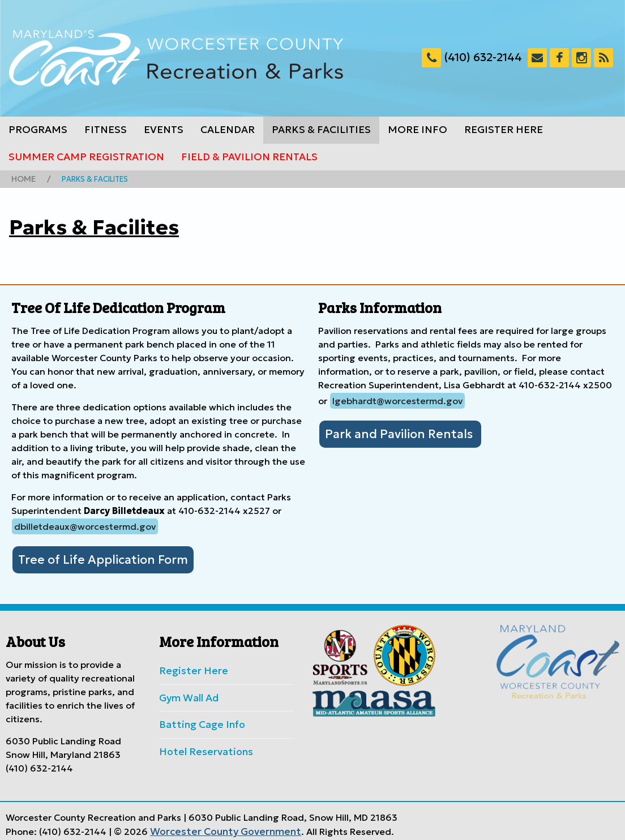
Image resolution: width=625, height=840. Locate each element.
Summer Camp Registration (86, 157)
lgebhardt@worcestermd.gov (397, 400)
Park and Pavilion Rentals (391, 432)
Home (22, 178)
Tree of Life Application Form (94, 558)
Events (164, 130)
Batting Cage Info (198, 718)
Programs (38, 130)
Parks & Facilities (321, 130)
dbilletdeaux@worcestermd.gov (85, 525)
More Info (418, 130)
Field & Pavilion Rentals (249, 157)
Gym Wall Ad (187, 693)
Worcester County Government (219, 825)
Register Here (504, 130)
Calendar (228, 130)
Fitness (106, 130)
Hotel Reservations (200, 744)
